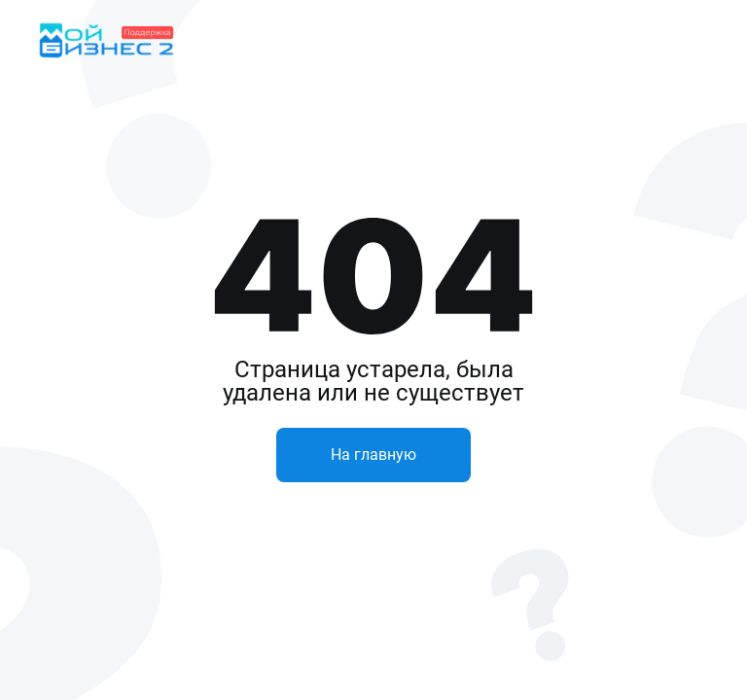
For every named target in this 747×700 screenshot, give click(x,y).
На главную (373, 455)
